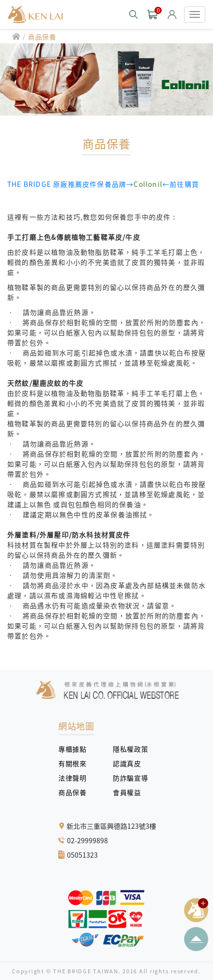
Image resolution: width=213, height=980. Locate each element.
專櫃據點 (72, 749)
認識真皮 (130, 763)
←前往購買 (166, 184)
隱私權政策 (127, 749)
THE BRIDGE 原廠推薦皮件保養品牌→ (70, 184)
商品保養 (42, 37)
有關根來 (76, 763)
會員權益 (130, 792)
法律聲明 (76, 778)
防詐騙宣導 (130, 778)
